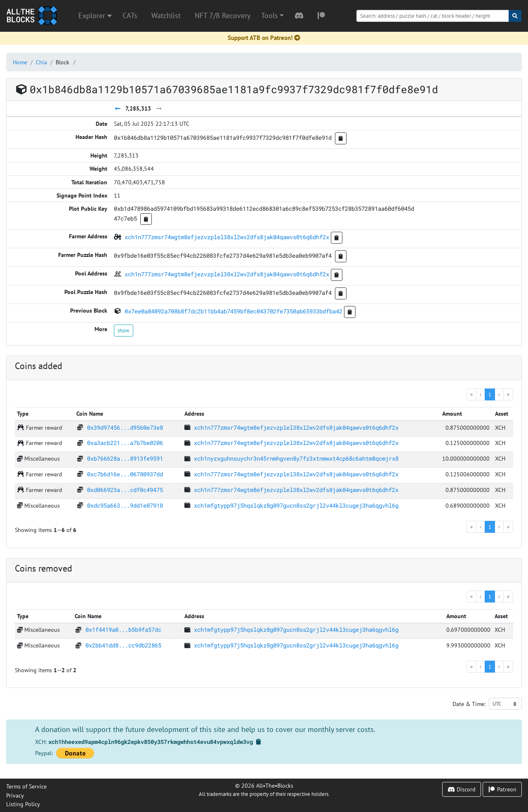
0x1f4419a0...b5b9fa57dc (123, 630)
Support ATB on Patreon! (264, 38)
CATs (130, 15)
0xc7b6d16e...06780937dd (125, 474)
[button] (272, 16)
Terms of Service (26, 786)
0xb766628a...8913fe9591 (125, 458)
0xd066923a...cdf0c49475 (125, 490)
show (124, 330)
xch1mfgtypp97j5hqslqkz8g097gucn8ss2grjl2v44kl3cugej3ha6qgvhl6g (296, 505)
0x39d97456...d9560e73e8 (125, 427)
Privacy (15, 795)
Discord (462, 789)
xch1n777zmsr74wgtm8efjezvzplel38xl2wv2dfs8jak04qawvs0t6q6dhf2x (227, 237)
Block (62, 62)
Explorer (95, 15)
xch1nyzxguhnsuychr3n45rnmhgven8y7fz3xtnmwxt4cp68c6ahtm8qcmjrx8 (296, 458)
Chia (41, 62)
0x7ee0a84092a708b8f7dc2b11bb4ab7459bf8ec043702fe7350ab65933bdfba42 (233, 311)
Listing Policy (23, 804)
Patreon (502, 789)
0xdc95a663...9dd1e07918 (125, 505)
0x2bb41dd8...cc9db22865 (123, 645)
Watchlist (166, 15)
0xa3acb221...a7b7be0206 (125, 443)
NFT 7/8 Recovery (223, 15)
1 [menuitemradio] (490, 394)
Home (20, 62)
